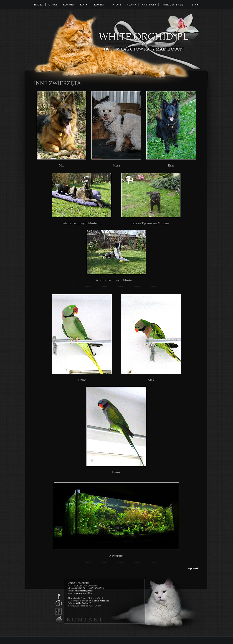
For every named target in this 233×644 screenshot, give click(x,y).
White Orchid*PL (84, 603)
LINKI (196, 5)
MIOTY (117, 5)
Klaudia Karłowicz (101, 601)
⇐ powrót (193, 568)
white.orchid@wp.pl (84, 591)
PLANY (132, 5)
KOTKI (85, 5)
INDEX (39, 5)
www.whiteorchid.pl (83, 593)
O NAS (53, 5)
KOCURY (69, 5)
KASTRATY (149, 5)
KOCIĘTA (100, 5)
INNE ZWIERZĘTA (174, 5)
